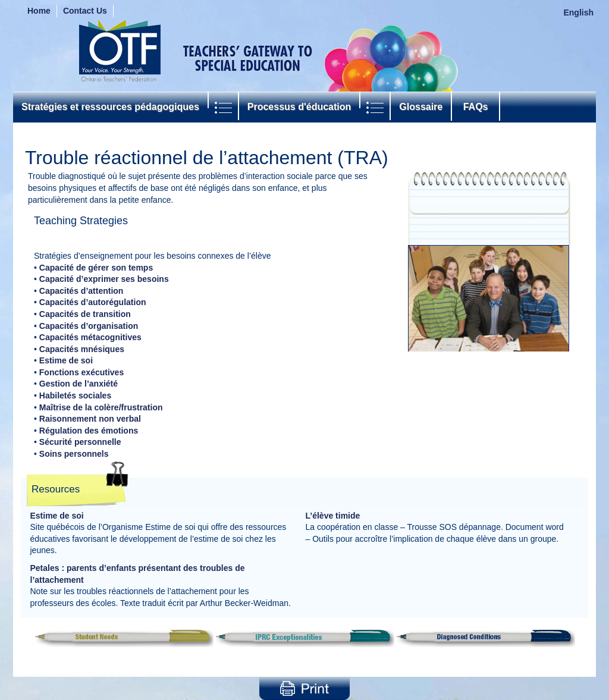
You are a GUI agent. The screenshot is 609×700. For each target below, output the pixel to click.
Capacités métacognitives (90, 337)
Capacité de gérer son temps (96, 268)
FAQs (475, 107)
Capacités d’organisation (89, 326)
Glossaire (421, 107)
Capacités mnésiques (82, 349)
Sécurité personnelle (80, 442)
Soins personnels (74, 454)
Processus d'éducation (299, 107)
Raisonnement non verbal (90, 419)
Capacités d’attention (81, 291)
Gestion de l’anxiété (79, 384)
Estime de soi (66, 360)
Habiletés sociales (75, 395)
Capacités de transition (85, 314)
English (578, 12)
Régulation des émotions (89, 431)
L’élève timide (333, 516)
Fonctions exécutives (81, 372)
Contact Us (85, 11)
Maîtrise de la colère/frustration (101, 407)
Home (39, 11)
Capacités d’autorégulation (93, 302)
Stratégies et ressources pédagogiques (110, 107)
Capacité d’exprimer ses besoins (104, 279)
